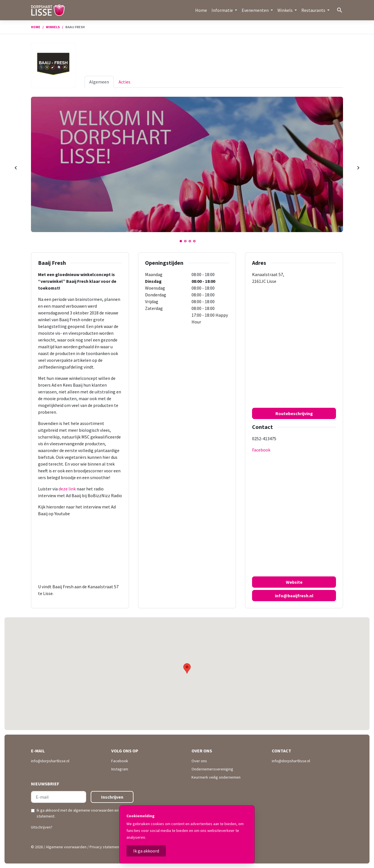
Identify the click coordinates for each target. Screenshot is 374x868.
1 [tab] (181, 241)
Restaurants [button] (314, 10)
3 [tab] (190, 241)
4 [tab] (194, 241)
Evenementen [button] (256, 10)
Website (294, 582)
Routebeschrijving (294, 413)
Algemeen (99, 82)
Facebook (261, 450)
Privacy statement (105, 847)
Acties (124, 82)
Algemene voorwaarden (66, 847)
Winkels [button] (285, 10)
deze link (68, 489)
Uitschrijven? (42, 827)
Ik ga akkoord (146, 851)
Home (201, 10)
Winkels (53, 27)
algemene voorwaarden (93, 810)
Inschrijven (112, 797)
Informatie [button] (223, 10)
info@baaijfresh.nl (294, 596)
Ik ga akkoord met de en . (84, 813)
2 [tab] (185, 241)
